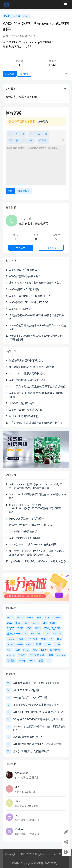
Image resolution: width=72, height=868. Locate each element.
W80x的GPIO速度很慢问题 (25, 538)
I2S (52, 639)
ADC (29, 628)
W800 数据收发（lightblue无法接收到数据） (38, 744)
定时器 (11, 661)
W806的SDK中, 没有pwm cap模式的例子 (33, 545)
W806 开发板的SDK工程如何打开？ (30, 296)
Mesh (20, 644)
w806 (17, 16)
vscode (11, 655)
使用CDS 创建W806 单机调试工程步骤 (31, 367)
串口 (18, 623)
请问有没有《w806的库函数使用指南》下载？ (35, 283)
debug (21, 661)
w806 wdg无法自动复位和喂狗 (27, 519)
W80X (57, 617)
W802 (32, 661)
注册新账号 (24, 191)
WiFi (48, 617)
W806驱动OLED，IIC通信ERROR (29, 302)
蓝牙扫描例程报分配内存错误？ (31, 751)
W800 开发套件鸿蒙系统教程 (26, 410)
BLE (9, 623)
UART (36, 623)
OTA (60, 639)
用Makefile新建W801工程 (24, 416)
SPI (45, 623)
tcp (49, 661)
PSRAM (36, 634)
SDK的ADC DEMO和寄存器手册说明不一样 (38, 719)
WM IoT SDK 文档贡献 (26, 690)
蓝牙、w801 (14, 634)
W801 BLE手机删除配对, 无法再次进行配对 (38, 712)
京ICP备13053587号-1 (47, 863)
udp (18, 650)
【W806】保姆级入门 (21, 403)
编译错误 (55, 650)
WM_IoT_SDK (52, 628)
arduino (11, 639)
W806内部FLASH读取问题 (24, 289)
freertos (61, 655)
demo (44, 650)
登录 (10, 191)
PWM (7, 16)
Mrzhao (19, 829)
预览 (43, 141)
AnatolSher (21, 773)
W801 (10, 617)
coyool (25, 219)
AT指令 (34, 639)
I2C (26, 634)
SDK (39, 617)
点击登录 (43, 122)
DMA (38, 628)
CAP (26, 16)
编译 (39, 644)
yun (17, 787)
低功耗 (22, 639)
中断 (44, 639)
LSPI (57, 644)
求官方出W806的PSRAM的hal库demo (31, 525)
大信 (17, 815)
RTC (26, 650)
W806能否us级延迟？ (21, 309)
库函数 (22, 655)
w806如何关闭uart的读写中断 (30, 698)
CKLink (57, 634)
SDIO (10, 644)
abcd (18, 801)
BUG (50, 655)
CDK (20, 628)
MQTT (11, 628)
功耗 (9, 650)
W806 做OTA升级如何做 (23, 270)
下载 (34, 650)
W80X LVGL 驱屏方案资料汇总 (27, 374)
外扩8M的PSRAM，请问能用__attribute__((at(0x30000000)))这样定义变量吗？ (35, 508)
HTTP (48, 644)
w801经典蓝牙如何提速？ (28, 737)
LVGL (29, 644)
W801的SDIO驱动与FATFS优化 (27, 380)
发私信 (51, 248)
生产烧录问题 (37, 655)
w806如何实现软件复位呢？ (25, 276)
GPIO (47, 634)
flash (53, 623)
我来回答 (24, 74)
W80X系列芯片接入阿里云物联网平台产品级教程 (37, 387)
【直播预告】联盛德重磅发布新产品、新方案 (36, 423)
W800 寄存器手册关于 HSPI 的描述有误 (36, 683)
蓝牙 (26, 623)
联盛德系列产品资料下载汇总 (26, 361)
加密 (41, 661)
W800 (20, 617)
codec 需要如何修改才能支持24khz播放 (36, 705)
